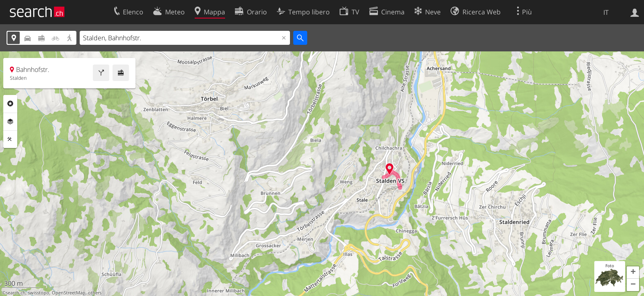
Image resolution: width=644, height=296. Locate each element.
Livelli (10, 122)
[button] (633, 273)
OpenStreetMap (69, 293)
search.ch (16, 293)
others (95, 293)
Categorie (10, 104)
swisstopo (39, 293)
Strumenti (10, 139)
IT (606, 12)
